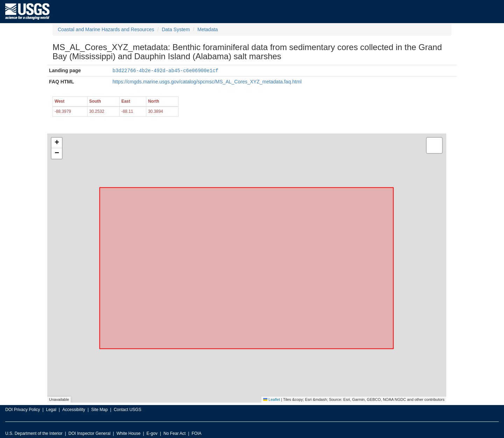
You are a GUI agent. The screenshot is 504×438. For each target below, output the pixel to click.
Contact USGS (128, 409)
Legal (51, 409)
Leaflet (272, 399)
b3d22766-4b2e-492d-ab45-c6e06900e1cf (166, 70)
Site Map (99, 409)
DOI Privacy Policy (23, 409)
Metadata (208, 29)
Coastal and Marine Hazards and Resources (106, 29)
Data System (176, 29)
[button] (57, 143)
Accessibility (74, 409)
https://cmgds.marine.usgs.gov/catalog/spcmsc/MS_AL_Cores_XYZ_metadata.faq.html (207, 81)
